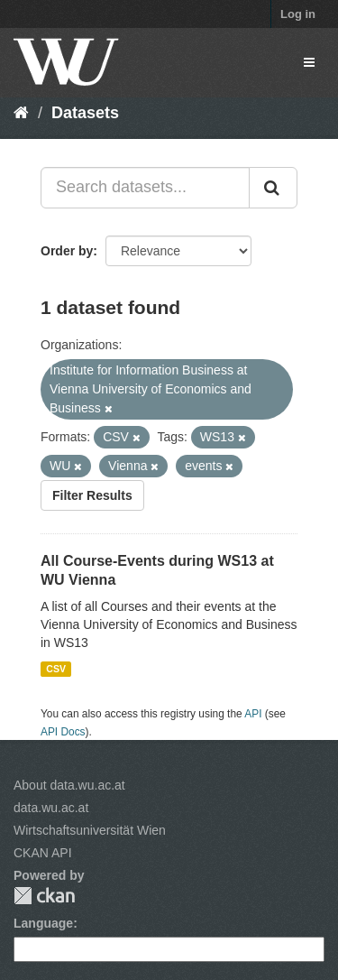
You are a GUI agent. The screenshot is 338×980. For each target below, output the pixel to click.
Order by (67, 251)
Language (43, 923)
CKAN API (43, 853)
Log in (298, 14)
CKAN (44, 896)
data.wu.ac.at (51, 808)
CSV (56, 669)
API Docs (63, 732)
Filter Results (92, 495)
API (253, 714)
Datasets (85, 113)
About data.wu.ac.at (69, 785)
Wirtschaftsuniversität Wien (90, 830)
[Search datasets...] (145, 188)
